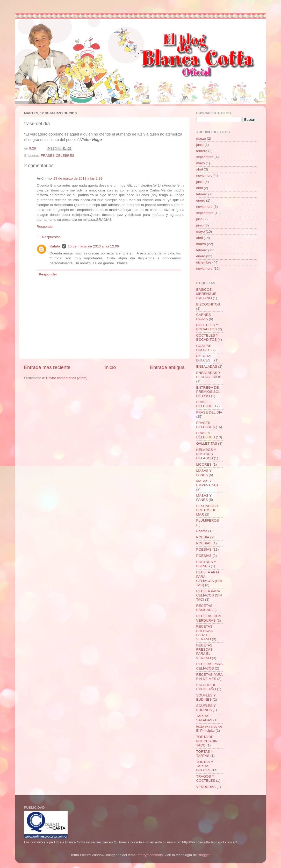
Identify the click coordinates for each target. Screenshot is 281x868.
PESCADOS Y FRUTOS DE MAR (208, 510)
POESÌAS (204, 556)
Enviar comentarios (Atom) (67, 378)
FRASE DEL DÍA (209, 412)
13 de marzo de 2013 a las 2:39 (78, 178)
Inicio (110, 367)
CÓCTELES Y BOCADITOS (207, 327)
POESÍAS (204, 549)
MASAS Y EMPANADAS (207, 483)
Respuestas (51, 237)
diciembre (204, 262)
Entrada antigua (167, 367)
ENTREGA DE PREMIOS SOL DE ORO (208, 392)
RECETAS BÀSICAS (204, 608)
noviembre (204, 176)
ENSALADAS (207, 367)
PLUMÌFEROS (208, 520)
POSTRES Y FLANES (206, 564)
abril (200, 169)
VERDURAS (206, 787)
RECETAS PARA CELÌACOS (210, 666)
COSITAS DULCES (204, 348)
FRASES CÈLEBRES (57, 156)
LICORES (204, 464)
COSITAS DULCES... (205, 358)
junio (200, 145)
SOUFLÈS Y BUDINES (206, 708)
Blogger (204, 855)
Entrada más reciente (47, 367)
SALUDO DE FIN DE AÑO (206, 687)
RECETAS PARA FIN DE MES (210, 677)
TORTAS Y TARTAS (205, 754)
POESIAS (204, 543)
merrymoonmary (150, 855)
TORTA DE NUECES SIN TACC (207, 741)
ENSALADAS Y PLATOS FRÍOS (209, 375)
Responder (45, 227)
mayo (201, 163)
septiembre (205, 157)
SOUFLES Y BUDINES (206, 697)
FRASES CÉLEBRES (206, 425)
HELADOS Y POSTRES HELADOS (206, 454)
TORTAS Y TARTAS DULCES (205, 766)
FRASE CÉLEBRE (204, 404)
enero (201, 200)
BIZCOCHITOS (208, 304)
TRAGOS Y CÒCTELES (206, 778)
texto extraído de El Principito (209, 728)
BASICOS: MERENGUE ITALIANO (206, 294)
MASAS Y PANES (204, 473)
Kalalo (55, 246)
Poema (202, 531)
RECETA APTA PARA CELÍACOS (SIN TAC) (209, 579)
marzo (201, 138)
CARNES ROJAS (204, 317)
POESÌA (203, 537)
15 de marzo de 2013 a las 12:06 (93, 246)
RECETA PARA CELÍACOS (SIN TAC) (209, 595)
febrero (202, 151)
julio (199, 219)
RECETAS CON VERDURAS (209, 618)
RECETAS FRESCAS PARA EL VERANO (205, 633)
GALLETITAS (207, 443)
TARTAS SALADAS (204, 718)
